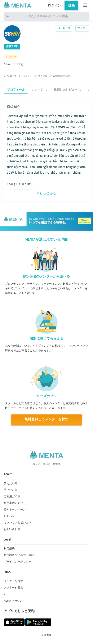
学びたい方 (11, 490)
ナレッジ (39, 90)
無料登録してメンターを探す (46, 419)
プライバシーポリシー (18, 562)
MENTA (48, 635)
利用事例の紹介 (13, 503)
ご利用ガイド (12, 496)
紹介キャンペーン (15, 510)
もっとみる (46, 193)
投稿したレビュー (68, 90)
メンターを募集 (13, 588)
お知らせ (9, 516)
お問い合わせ (12, 529)
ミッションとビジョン (18, 523)
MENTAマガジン (13, 601)
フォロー (82, 28)
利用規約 (9, 549)
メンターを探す (13, 581)
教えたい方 (11, 483)
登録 (71, 6)
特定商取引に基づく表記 (19, 555)
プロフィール (16, 90)
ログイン (55, 6)
